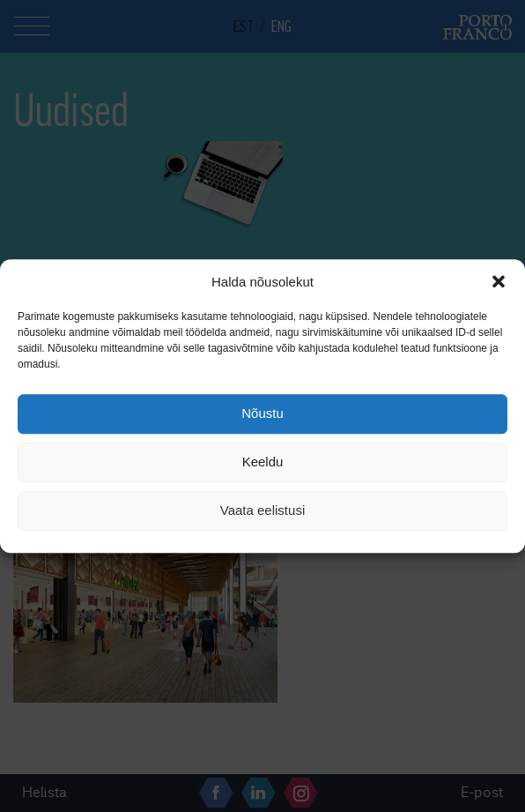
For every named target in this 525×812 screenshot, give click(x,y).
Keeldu (263, 462)
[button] (499, 281)
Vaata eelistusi (262, 511)
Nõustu (262, 414)
